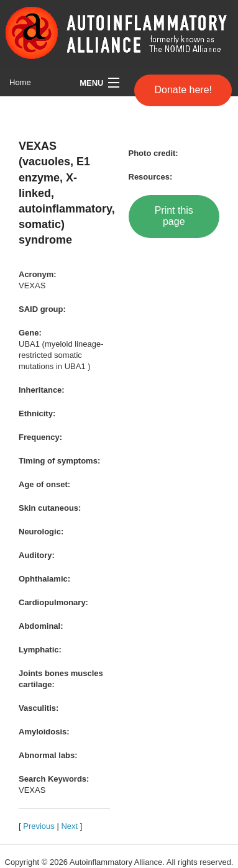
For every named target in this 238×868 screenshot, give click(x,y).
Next (69, 826)
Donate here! (183, 90)
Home (20, 82)
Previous (39, 826)
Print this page (174, 216)
